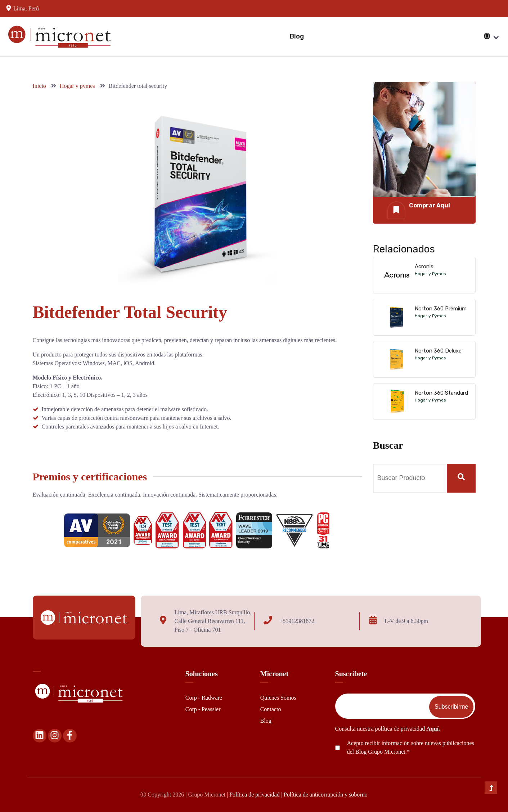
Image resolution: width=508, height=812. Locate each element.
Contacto (271, 709)
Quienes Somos (278, 698)
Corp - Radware (204, 698)
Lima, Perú (26, 8)
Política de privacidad (255, 795)
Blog (297, 36)
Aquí (432, 729)
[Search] (461, 478)
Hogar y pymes (78, 86)
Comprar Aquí (430, 205)
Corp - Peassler (203, 709)
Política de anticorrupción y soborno (326, 795)
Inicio (40, 86)
